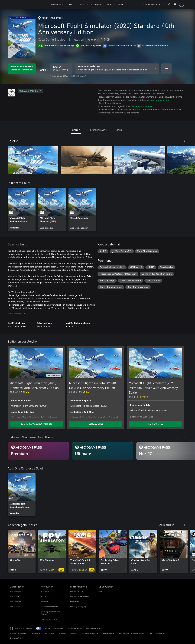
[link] (22, 209)
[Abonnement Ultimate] (102, 451)
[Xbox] (42, 4)
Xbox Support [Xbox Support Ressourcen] (46, 596)
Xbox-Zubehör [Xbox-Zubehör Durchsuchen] (15, 606)
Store (110, 4)
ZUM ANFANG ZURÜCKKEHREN (36, 424)
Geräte (82, 4)
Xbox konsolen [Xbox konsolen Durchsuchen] (15, 591)
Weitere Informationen (158, 100)
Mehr (121, 4)
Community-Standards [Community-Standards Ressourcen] (49, 606)
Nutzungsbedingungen (90, 633)
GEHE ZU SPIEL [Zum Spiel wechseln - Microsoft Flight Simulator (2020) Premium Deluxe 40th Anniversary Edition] (155, 424)
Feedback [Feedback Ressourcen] (44, 601)
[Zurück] (178, 141)
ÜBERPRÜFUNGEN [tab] (98, 130)
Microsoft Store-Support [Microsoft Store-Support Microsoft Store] (80, 596)
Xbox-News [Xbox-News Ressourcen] (45, 591)
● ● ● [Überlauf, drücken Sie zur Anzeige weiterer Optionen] (167, 68)
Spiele (70, 4)
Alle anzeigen (167, 525)
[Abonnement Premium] (38, 451)
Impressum (49, 633)
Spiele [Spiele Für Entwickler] (100, 591)
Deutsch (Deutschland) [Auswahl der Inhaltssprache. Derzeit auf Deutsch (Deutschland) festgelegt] (23, 628)
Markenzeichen (109, 633)
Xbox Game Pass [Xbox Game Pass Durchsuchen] (16, 601)
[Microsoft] (21, 4)
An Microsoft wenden (18, 633)
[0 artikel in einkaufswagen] (175, 4)
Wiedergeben (97, 4)
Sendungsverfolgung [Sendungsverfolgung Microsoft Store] (78, 606)
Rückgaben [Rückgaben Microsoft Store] (74, 601)
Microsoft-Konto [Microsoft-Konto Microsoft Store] (76, 591)
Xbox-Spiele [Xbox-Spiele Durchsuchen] (14, 596)
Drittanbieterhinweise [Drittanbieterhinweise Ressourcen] (49, 619)
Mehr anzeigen (16, 313)
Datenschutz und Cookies (68, 633)
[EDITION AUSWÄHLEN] (117, 69)
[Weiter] (184, 141)
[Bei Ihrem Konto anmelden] (182, 4)
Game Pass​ (56, 4)
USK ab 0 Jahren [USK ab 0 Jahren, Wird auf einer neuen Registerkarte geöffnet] (30, 91)
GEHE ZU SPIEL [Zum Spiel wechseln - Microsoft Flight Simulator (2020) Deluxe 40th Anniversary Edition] (96, 424)
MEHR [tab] (119, 130)
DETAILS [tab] (76, 130)
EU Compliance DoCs (158, 633)
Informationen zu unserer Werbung (133, 633)
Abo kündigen (36, 633)
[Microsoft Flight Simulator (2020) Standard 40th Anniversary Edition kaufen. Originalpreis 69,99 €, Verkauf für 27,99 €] (61, 69)
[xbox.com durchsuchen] (169, 4)
